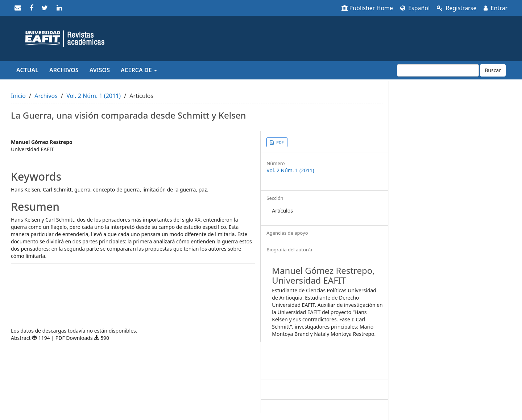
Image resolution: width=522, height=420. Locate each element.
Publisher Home (367, 8)
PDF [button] (279, 142)
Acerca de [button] (139, 70)
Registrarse (457, 8)
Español (415, 8)
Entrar (496, 8)
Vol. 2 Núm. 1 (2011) (94, 96)
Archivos (64, 70)
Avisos (100, 70)
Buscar (493, 70)
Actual (27, 70)
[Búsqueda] (438, 70)
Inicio (18, 96)
